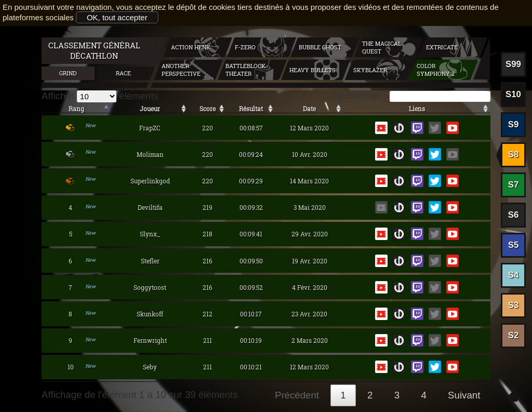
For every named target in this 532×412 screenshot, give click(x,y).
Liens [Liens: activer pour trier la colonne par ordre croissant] (417, 109)
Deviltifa (150, 207)
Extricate (442, 47)
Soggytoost (150, 287)
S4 (514, 275)
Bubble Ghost (320, 47)
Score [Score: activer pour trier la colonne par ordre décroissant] (208, 109)
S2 (514, 335)
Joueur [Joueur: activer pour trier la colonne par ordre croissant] (150, 109)
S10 (513, 94)
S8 (514, 155)
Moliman (150, 154)
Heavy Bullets (312, 70)
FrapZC (150, 128)
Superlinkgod (150, 181)
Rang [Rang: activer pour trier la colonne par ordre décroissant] (76, 109)
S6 (514, 215)
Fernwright (150, 340)
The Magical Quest (382, 47)
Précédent (297, 395)
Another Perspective (181, 70)
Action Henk (191, 47)
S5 (514, 245)
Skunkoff (150, 314)
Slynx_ (150, 234)
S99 (513, 64)
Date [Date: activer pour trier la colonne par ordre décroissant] (309, 109)
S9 (514, 124)
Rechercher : (410, 96)
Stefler (150, 261)
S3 (514, 305)
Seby (150, 367)
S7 (514, 185)
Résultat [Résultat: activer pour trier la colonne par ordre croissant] (251, 109)
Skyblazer (370, 70)
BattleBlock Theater (245, 70)
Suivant (464, 395)
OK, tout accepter (117, 17)
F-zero (245, 47)
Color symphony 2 (436, 70)
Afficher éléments (100, 96)
